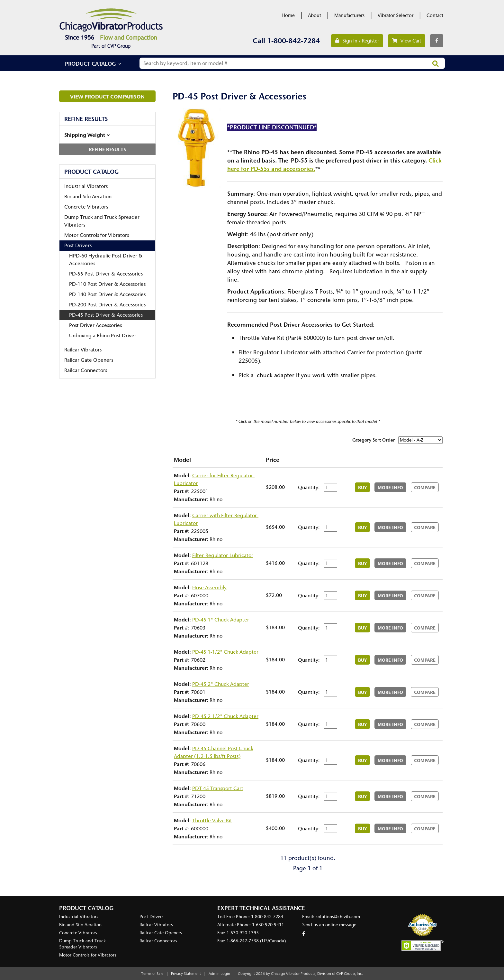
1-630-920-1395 (243, 933)
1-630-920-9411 (268, 925)
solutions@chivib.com (338, 917)
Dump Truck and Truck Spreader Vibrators (102, 221)
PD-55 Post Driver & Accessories (106, 274)
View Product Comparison (107, 97)
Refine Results (107, 149)
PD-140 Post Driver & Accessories (107, 294)
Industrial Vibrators (86, 186)
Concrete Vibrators (86, 207)
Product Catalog (90, 64)
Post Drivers (78, 245)
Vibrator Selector (396, 15)
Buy (362, 488)
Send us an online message (329, 925)
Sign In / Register (357, 41)
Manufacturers (349, 15)
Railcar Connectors (86, 370)
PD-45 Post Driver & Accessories (106, 315)
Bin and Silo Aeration (88, 196)
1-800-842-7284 (293, 41)
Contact (435, 15)
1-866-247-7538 (243, 941)
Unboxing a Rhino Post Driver (103, 336)
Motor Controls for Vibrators (97, 235)
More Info (390, 488)
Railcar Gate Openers (89, 360)
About (315, 15)
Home (288, 15)
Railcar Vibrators (83, 350)
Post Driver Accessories (95, 325)
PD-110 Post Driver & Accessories (107, 284)
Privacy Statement (186, 974)
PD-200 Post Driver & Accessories (107, 305)
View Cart (407, 41)
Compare (425, 488)
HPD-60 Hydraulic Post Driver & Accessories (106, 260)
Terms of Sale (152, 974)
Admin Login (219, 974)
